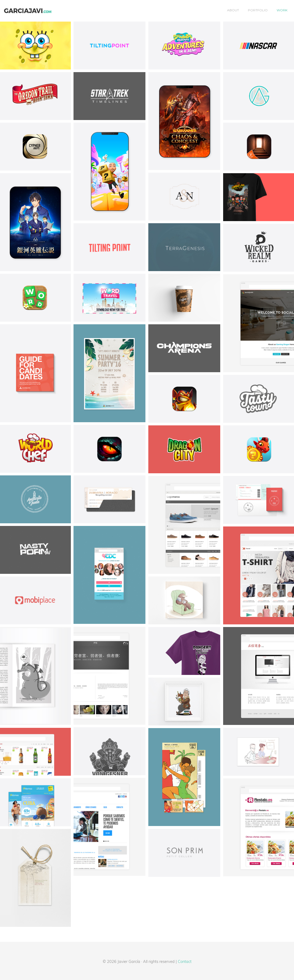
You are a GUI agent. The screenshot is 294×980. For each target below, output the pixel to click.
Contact (185, 961)
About (233, 10)
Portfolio (258, 10)
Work (282, 10)
